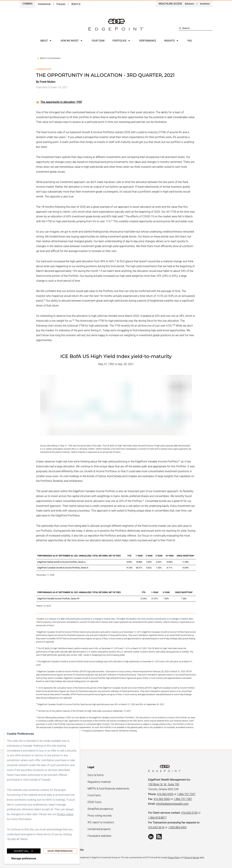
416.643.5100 (189, 813)
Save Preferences (60, 851)
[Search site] (195, 28)
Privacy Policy (174, 858)
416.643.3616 (156, 827)
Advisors (189, 4)
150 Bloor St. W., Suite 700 (164, 784)
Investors (205, 4)
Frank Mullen (47, 82)
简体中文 (76, 4)
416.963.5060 (162, 799)
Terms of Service (192, 858)
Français (61, 4)
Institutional (44, 4)
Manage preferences (24, 858)
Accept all (24, 851)
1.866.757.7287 (183, 799)
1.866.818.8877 (157, 818)
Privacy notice (65, 814)
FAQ (190, 41)
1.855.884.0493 (177, 827)
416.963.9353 (165, 794)
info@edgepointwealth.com (172, 804)
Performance (148, 41)
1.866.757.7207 (186, 794)
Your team (98, 41)
